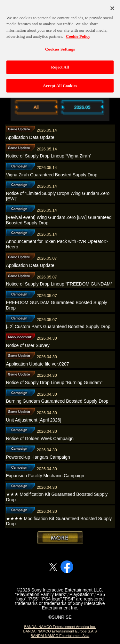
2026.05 (82, 107)
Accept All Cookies (60, 83)
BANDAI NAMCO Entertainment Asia (60, 636)
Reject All (60, 64)
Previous (7, 107)
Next (113, 107)
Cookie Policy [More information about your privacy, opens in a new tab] (78, 33)
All (36, 107)
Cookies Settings (60, 46)
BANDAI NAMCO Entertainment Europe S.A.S (60, 631)
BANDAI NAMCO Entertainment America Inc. (60, 627)
